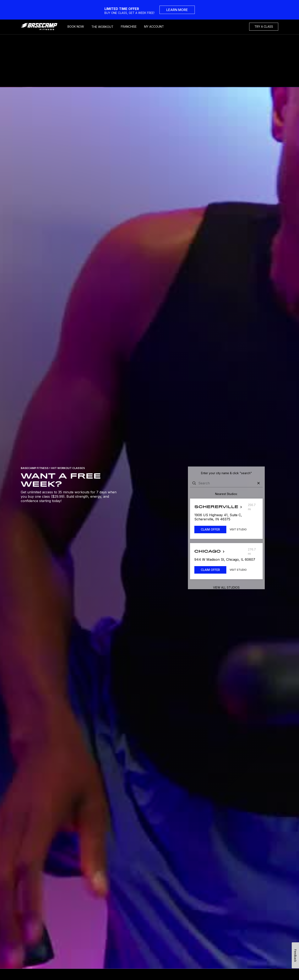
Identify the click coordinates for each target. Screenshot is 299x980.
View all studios (226, 587)
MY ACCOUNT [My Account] (154, 27)
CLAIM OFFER (210, 529)
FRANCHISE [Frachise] (129, 27)
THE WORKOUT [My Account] (102, 27)
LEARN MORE (177, 10)
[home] (42, 27)
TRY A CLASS (264, 27)
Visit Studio (238, 529)
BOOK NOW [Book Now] (76, 27)
